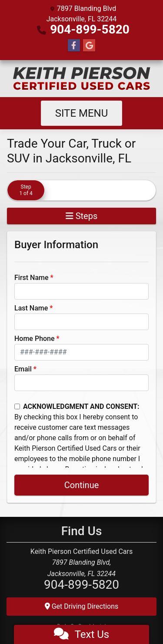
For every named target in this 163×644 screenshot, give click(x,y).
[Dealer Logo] (82, 79)
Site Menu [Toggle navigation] (82, 113)
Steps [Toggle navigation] (82, 216)
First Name (32, 278)
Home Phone (35, 339)
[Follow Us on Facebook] (74, 46)
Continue (82, 485)
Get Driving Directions (82, 606)
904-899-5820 (90, 29)
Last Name (31, 308)
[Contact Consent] (17, 406)
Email (23, 369)
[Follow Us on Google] (89, 46)
